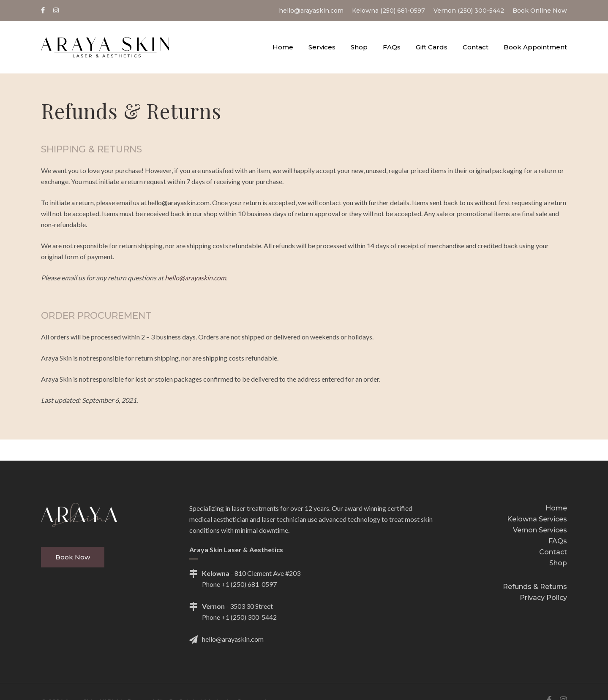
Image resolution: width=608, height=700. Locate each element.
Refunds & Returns (535, 587)
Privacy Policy (543, 598)
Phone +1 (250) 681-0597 (239, 584)
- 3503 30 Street (231, 606)
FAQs (558, 541)
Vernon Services (540, 530)
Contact (553, 552)
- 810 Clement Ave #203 (245, 574)
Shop (558, 563)
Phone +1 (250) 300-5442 (239, 617)
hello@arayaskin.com (195, 278)
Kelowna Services (537, 519)
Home (556, 508)
